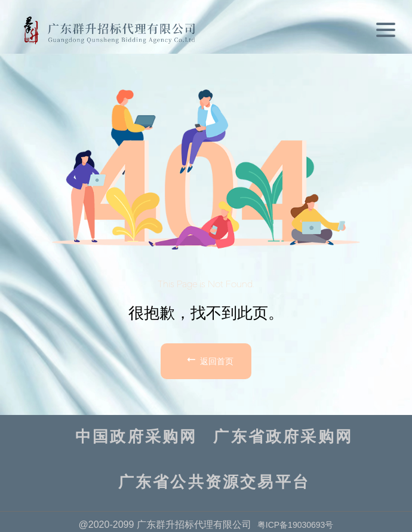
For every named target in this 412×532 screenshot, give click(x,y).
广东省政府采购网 (283, 437)
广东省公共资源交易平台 (214, 482)
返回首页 (209, 359)
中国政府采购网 (136, 437)
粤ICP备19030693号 (296, 525)
